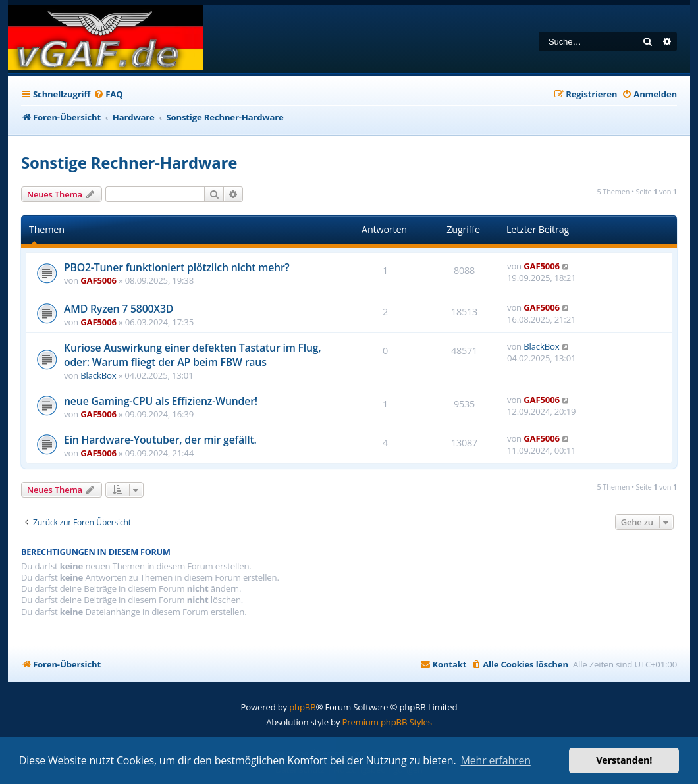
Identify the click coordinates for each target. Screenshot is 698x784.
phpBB (302, 707)
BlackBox (98, 375)
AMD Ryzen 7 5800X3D (119, 309)
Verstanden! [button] (624, 760)
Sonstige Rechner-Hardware (129, 162)
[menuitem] (108, 94)
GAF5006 (98, 280)
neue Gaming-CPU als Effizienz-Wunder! (161, 401)
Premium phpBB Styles (387, 722)
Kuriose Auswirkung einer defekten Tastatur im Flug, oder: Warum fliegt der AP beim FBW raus (192, 355)
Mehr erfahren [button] (496, 760)
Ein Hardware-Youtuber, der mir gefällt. (160, 440)
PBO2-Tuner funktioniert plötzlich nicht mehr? (177, 267)
